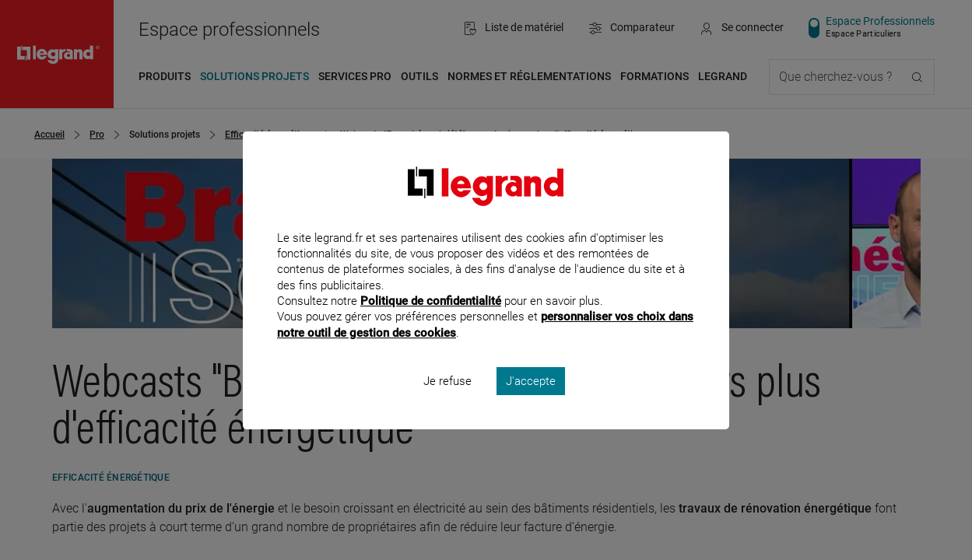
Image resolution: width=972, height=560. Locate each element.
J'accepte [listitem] (531, 401)
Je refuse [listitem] (447, 401)
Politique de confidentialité (431, 322)
